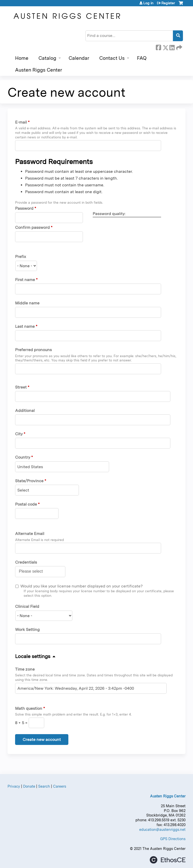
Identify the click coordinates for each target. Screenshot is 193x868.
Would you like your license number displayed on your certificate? (82, 586)
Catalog (47, 58)
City (19, 434)
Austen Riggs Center (39, 70)
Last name (25, 326)
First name (25, 280)
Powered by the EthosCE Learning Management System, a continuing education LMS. (168, 860)
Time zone (25, 669)
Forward (179, 47)
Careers (60, 786)
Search (44, 786)
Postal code (26, 504)
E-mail (21, 122)
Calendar (79, 58)
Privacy (14, 786)
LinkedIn (172, 47)
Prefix (21, 257)
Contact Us (112, 58)
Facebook (158, 47)
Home (22, 58)
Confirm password (32, 227)
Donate (29, 786)
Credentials (26, 562)
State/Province (29, 481)
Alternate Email (30, 534)
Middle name (27, 303)
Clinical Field (27, 606)
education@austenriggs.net (162, 829)
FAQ (142, 58)
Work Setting (27, 630)
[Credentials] (34, 571)
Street (21, 387)
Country (23, 457)
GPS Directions (173, 839)
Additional (25, 411)
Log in (148, 3)
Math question (29, 708)
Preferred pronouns (33, 350)
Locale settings (33, 656)
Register (168, 3)
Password (24, 208)
